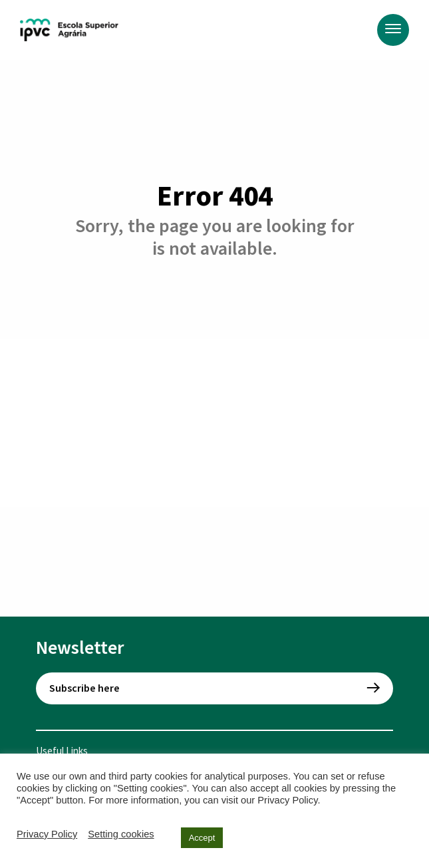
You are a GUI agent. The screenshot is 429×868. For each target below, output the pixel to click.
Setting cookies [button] (121, 834)
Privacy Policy (47, 834)
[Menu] (393, 30)
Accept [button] (202, 838)
